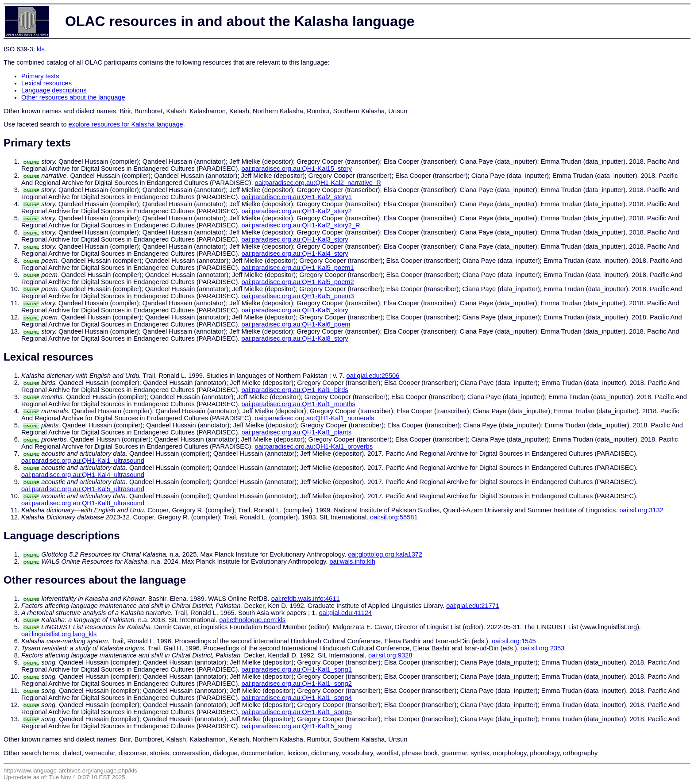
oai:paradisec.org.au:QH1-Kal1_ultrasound (83, 461)
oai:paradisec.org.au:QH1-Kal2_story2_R (301, 225)
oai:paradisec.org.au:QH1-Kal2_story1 (296, 197)
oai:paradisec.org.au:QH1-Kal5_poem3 (297, 296)
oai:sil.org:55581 (394, 517)
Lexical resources (46, 83)
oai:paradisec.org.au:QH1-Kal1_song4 (296, 698)
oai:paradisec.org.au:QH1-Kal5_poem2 (297, 282)
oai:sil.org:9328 (390, 655)
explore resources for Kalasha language (126, 124)
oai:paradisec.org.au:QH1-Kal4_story (295, 254)
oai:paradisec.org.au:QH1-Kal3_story (295, 239)
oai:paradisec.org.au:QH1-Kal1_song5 (296, 712)
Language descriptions (54, 90)
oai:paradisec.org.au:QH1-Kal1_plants (296, 432)
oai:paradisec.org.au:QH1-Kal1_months (298, 404)
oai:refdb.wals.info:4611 (306, 599)
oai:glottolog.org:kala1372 (385, 554)
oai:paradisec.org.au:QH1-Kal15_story (296, 169)
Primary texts (40, 76)
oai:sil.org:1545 (514, 641)
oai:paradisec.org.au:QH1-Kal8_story (295, 338)
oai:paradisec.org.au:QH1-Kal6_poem (296, 324)
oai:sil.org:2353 (542, 648)
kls (41, 49)
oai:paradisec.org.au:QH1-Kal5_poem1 (297, 268)
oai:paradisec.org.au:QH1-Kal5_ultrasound (83, 489)
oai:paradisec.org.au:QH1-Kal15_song (296, 726)
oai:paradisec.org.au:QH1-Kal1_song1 (296, 669)
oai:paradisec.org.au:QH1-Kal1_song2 (296, 684)
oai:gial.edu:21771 (473, 606)
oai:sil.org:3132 (641, 510)
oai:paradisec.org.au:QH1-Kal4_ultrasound (83, 475)
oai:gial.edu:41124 (345, 613)
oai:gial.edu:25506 (373, 376)
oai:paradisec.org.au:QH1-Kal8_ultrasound (83, 503)
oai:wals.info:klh (352, 561)
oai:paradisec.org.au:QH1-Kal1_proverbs (314, 446)
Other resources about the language (73, 97)
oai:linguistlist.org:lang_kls (59, 634)
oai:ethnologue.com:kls (252, 620)
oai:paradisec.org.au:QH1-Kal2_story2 (296, 211)
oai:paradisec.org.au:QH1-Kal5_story (295, 310)
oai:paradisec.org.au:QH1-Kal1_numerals (315, 418)
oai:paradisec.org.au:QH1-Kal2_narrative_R (318, 183)
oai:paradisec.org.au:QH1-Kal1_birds (295, 390)
